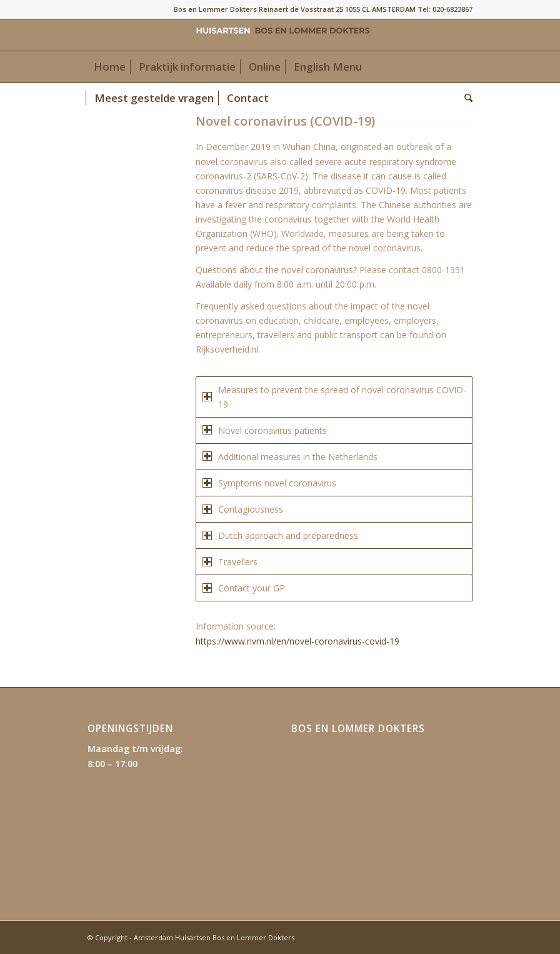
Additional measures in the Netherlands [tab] (290, 457)
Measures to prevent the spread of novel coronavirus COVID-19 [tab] (334, 397)
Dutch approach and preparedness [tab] (280, 535)
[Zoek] (465, 98)
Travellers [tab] (230, 562)
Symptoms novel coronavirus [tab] (269, 483)
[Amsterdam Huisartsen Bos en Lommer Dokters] (280, 35)
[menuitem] (110, 67)
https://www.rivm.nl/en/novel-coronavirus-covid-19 (299, 641)
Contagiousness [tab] (243, 509)
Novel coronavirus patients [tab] (265, 430)
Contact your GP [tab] (244, 588)
